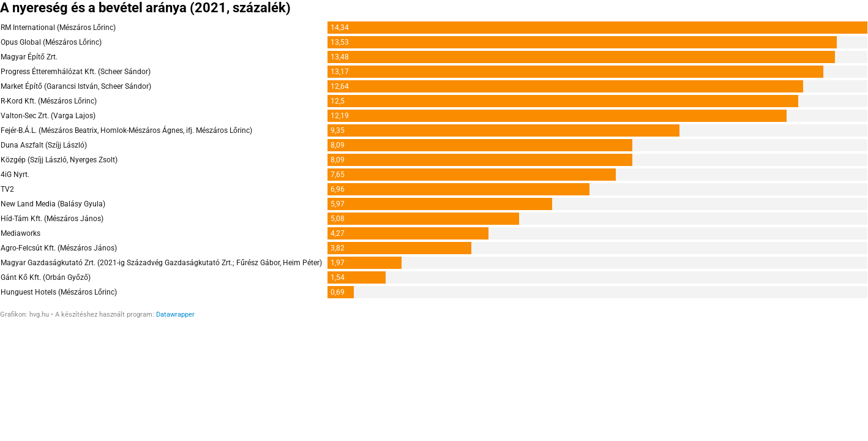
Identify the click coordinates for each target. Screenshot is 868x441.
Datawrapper (175, 315)
